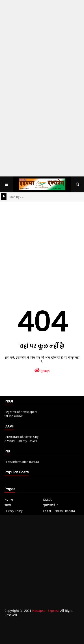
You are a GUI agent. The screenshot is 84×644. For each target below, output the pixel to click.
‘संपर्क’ (8, 505)
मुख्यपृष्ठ (42, 371)
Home (9, 499)
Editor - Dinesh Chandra (59, 511)
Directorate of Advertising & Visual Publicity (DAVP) (22, 439)
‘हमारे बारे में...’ (51, 505)
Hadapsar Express (46, 611)
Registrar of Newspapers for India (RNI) (21, 414)
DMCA (47, 499)
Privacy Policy (14, 511)
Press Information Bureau (22, 462)
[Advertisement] (42, 46)
